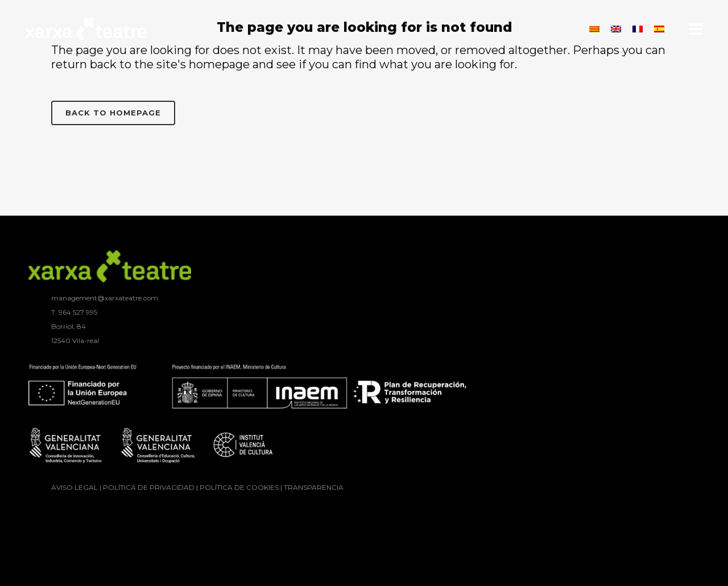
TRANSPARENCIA (314, 487)
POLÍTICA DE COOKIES (239, 487)
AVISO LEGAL (75, 487)
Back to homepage (113, 113)
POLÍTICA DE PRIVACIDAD (149, 487)
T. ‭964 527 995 (74, 312)
